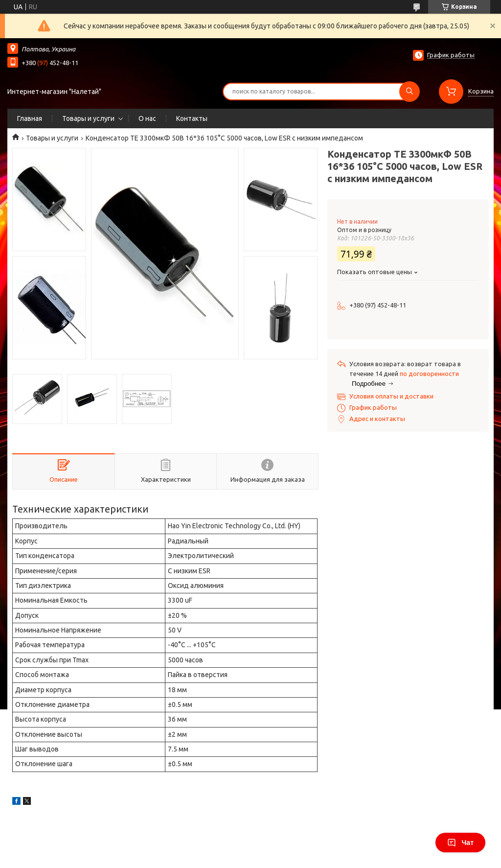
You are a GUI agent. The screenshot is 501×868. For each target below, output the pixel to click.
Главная (30, 118)
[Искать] (410, 92)
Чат (460, 843)
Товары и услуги (88, 118)
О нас (147, 118)
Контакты (192, 118)
